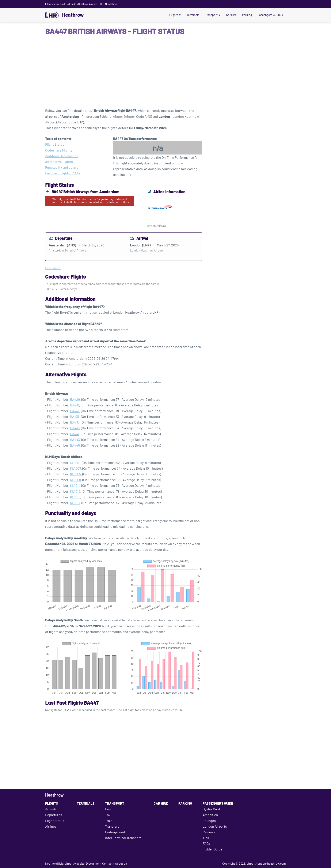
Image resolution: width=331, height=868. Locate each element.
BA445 (75, 445)
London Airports (215, 826)
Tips (206, 838)
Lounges (209, 821)
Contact (107, 863)
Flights (175, 15)
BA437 (75, 422)
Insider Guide (212, 849)
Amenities (210, 815)
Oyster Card (211, 809)
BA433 (75, 411)
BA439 (75, 428)
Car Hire (231, 15)
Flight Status (55, 144)
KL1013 (75, 491)
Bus (108, 809)
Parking (247, 15)
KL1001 (75, 463)
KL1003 (75, 468)
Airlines (51, 826)
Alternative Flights (59, 162)
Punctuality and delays (62, 167)
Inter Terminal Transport (123, 838)
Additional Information (62, 156)
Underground (115, 832)
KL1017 (75, 503)
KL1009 (75, 480)
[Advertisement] (165, 74)
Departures (54, 815)
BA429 (75, 399)
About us (121, 863)
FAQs (206, 843)
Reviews (209, 832)
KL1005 (75, 474)
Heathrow (73, 15)
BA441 (75, 434)
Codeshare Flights (59, 150)
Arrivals (51, 809)
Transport (213, 15)
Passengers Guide (270, 15)
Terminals (193, 15)
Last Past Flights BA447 (63, 173)
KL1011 (75, 485)
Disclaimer (93, 863)
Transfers (112, 826)
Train (109, 821)
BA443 (75, 439)
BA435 (75, 416)
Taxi (108, 815)
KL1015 (75, 497)
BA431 (75, 405)
